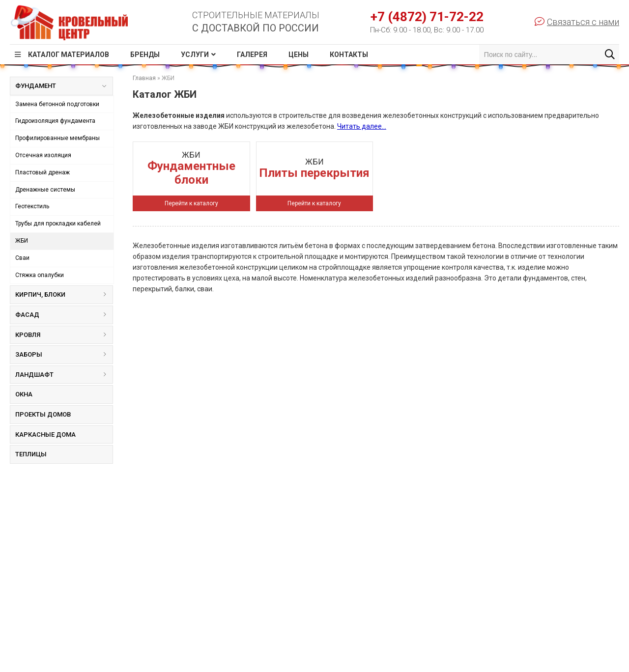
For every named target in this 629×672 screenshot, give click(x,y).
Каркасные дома (45, 434)
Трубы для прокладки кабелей (58, 224)
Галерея (252, 55)
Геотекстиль (32, 206)
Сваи (22, 258)
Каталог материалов (69, 55)
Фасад (64, 315)
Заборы (64, 354)
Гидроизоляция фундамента (55, 121)
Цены (299, 55)
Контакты (349, 55)
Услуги (195, 55)
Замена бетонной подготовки (57, 104)
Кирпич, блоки (64, 294)
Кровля (64, 335)
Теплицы (31, 454)
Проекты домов (43, 414)
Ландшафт (64, 375)
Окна (24, 394)
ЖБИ (22, 241)
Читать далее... (362, 126)
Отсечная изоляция (43, 155)
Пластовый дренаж (43, 172)
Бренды (145, 55)
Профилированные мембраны (57, 138)
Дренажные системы (45, 190)
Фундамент (60, 88)
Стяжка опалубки (40, 275)
